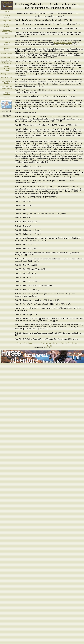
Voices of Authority (7, 25)
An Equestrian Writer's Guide (7, 38)
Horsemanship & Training (7, 82)
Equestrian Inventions (7, 93)
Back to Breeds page (69, 343)
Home (7, 11)
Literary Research (7, 74)
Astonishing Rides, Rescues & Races (7, 87)
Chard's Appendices (49, 343)
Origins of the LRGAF (7, 16)
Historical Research (7, 49)
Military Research (7, 54)
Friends (7, 97)
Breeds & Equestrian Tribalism (7, 68)
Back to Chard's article (26, 343)
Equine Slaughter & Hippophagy (7, 62)
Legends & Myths (7, 77)
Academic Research (7, 44)
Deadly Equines (7, 21)
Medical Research (7, 57)
